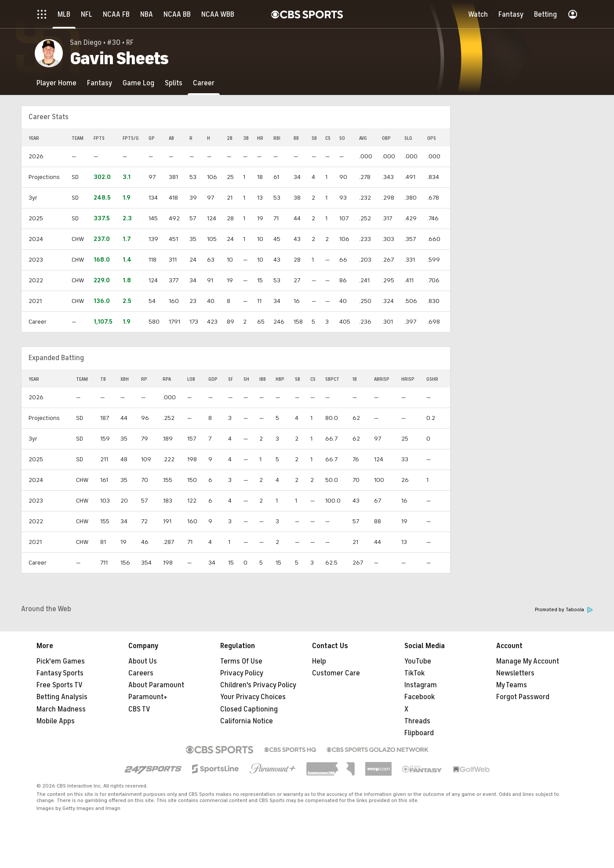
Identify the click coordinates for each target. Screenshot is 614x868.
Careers (141, 673)
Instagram (421, 685)
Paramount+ (148, 697)
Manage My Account (528, 661)
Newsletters (515, 673)
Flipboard (419, 733)
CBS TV (139, 709)
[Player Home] (56, 83)
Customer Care (336, 673)
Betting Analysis (62, 697)
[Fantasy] (100, 83)
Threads (417, 721)
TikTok (414, 673)
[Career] (204, 83)
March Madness (61, 709)
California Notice (247, 721)
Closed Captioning (249, 709)
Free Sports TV (60, 685)
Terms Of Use (241, 661)
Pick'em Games (61, 661)
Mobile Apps (56, 721)
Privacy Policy (242, 673)
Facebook (420, 697)
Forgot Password (523, 697)
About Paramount (156, 685)
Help (319, 661)
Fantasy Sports (60, 673)
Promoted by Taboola (564, 610)
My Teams (512, 685)
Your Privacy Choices (253, 697)
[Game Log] (138, 83)
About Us (143, 661)
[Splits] (174, 83)
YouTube (418, 661)
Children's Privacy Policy (258, 685)
